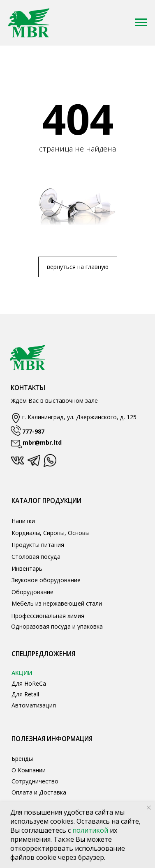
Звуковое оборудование (46, 580)
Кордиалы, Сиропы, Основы (51, 533)
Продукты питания (38, 545)
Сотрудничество (35, 781)
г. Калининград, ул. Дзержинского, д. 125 (79, 417)
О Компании (29, 770)
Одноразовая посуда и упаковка (57, 626)
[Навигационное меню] (141, 23)
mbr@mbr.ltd (42, 442)
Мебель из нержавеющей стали (57, 603)
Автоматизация (34, 705)
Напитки (23, 521)
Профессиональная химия (48, 616)
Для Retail (25, 694)
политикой (91, 830)
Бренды (22, 759)
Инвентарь (27, 568)
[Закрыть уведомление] (149, 808)
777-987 (33, 431)
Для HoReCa (29, 683)
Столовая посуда (36, 557)
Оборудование (32, 592)
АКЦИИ (22, 673)
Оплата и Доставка (39, 792)
